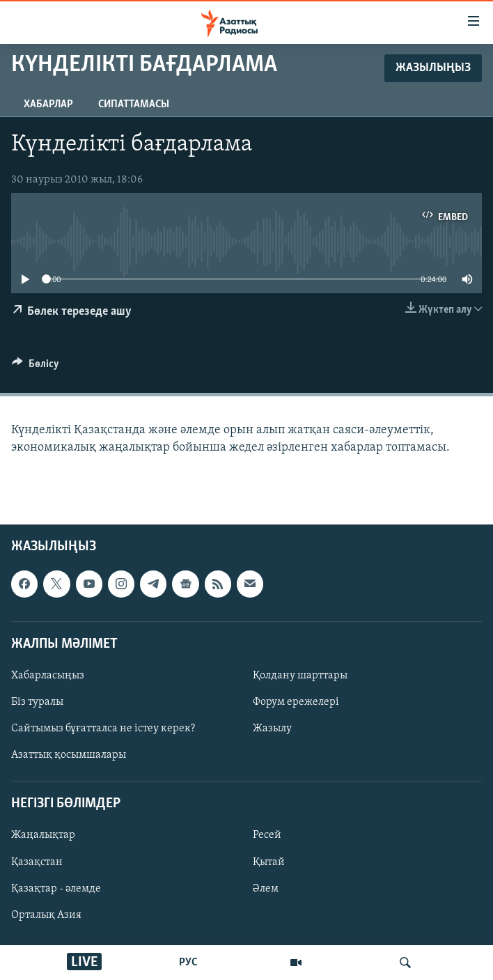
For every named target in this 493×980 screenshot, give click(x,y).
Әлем (266, 889)
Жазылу (272, 729)
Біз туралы (37, 702)
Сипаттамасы (134, 104)
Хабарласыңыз (48, 676)
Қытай (269, 862)
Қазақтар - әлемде (56, 889)
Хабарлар (48, 104)
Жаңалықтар (43, 836)
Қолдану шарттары (300, 676)
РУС (188, 963)
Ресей (267, 836)
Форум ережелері (296, 702)
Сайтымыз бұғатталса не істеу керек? (103, 729)
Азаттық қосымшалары (69, 755)
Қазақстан (37, 862)
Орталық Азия (46, 915)
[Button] (36, 367)
